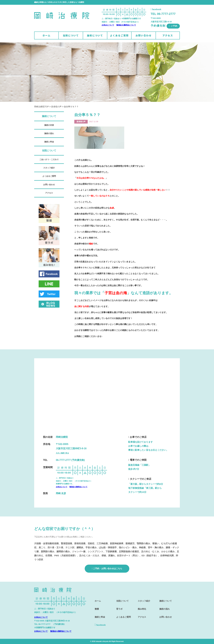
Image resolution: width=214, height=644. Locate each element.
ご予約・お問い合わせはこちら (107, 568)
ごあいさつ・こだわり (49, 159)
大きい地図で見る (62, 453)
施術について (95, 35)
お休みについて (108, 25)
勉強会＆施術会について (126, 25)
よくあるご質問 (119, 35)
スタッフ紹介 (49, 168)
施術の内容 (49, 125)
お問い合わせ (144, 35)
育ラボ (119, 606)
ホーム (47, 35)
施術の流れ (49, 133)
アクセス (168, 35)
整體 (96, 606)
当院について (71, 35)
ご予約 (173, 26)
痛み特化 (141, 606)
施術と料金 (49, 142)
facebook (156, 9)
